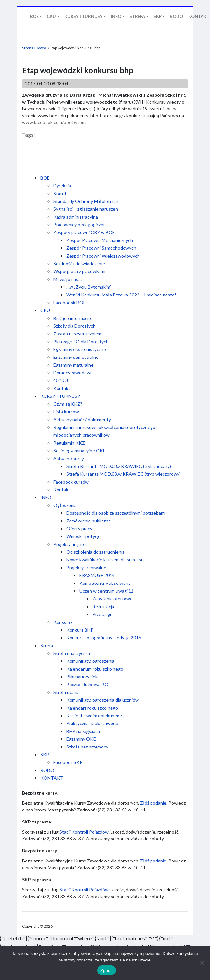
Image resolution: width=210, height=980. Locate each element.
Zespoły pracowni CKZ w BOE (84, 232)
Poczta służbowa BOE (89, 684)
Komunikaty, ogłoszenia (90, 661)
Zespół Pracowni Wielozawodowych (103, 256)
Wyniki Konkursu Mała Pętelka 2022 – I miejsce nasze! (121, 295)
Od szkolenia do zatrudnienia (95, 552)
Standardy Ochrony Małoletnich (86, 201)
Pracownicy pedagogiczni (79, 225)
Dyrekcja (62, 186)
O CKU (61, 380)
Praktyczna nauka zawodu (92, 723)
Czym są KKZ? (68, 404)
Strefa (47, 645)
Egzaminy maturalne (73, 365)
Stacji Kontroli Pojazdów (84, 832)
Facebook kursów (71, 482)
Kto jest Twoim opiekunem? (94, 716)
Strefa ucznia (66, 692)
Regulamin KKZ (69, 443)
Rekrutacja (103, 606)
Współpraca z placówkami (79, 271)
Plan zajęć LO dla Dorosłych (81, 341)
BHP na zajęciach (83, 731)
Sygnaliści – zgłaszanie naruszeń (86, 209)
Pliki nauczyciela (82, 677)
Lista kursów (66, 412)
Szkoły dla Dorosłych (74, 326)
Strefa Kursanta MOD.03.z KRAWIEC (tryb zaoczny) (119, 466)
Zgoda (107, 970)
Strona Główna (34, 48)
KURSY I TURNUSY (60, 396)
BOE (45, 178)
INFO (46, 497)
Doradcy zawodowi (72, 373)
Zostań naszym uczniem (77, 334)
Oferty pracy (79, 528)
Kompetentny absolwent (105, 583)
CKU (45, 310)
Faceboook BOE (70, 302)
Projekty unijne (69, 544)
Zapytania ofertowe (112, 599)
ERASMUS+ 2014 (97, 575)
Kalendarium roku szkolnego (95, 669)
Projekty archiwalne (86, 567)
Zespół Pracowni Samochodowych (101, 248)
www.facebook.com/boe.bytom (54, 122)
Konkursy (63, 622)
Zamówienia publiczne (89, 521)
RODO (47, 770)
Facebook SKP (68, 762)
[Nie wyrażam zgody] (202, 963)
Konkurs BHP (80, 630)
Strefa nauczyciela (72, 653)
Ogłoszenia (65, 505)
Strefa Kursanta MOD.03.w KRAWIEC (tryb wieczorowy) (124, 474)
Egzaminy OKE (81, 739)
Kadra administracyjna (76, 217)
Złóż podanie (153, 803)
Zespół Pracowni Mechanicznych (100, 240)
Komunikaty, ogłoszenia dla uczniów (103, 700)
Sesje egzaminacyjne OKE (79, 451)
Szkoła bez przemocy (87, 747)
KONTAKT (52, 778)
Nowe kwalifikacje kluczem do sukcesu (105, 560)
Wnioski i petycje (84, 536)
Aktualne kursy (69, 458)
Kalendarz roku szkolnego (92, 708)
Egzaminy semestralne (76, 357)
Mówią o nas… (67, 279)
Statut (60, 193)
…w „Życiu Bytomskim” (89, 287)
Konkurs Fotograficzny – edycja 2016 (104, 638)
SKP (45, 754)
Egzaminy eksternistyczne (80, 349)
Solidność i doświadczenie (79, 264)
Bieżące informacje (72, 318)
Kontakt (62, 388)
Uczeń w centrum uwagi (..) (106, 591)
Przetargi (102, 614)
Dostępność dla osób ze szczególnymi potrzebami (116, 513)
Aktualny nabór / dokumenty (82, 419)
